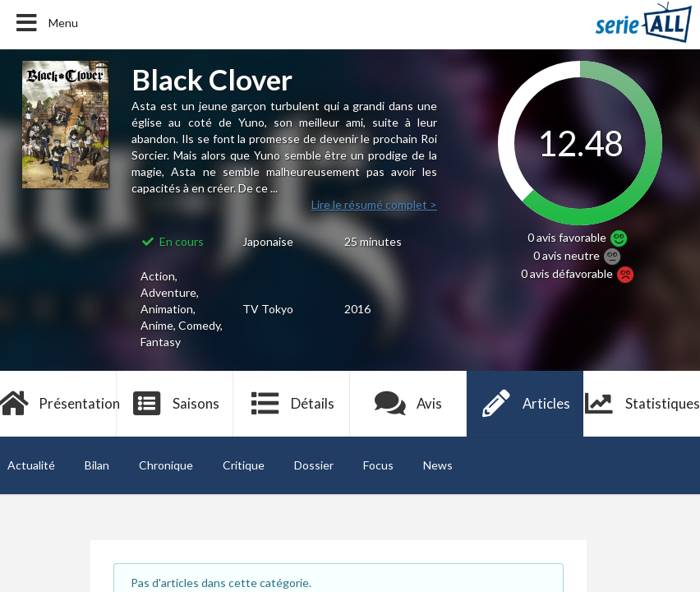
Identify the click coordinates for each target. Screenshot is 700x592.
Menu (46, 23)
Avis (409, 404)
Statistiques (642, 404)
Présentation (58, 404)
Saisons (175, 404)
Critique (244, 465)
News (438, 465)
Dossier (314, 465)
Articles (525, 404)
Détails (292, 404)
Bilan (97, 465)
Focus (378, 465)
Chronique (166, 465)
